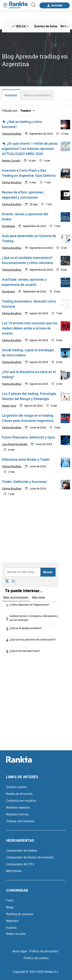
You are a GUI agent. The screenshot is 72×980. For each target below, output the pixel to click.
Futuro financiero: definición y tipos (28, 437)
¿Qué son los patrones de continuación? (33, 639)
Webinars (12, 921)
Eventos (11, 928)
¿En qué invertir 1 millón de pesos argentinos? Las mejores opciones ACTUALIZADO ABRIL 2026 (30, 149)
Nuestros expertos (18, 807)
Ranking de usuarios (20, 914)
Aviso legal (20, 951)
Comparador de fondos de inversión (30, 857)
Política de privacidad (44, 951)
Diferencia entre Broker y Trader (26, 459)
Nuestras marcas (17, 814)
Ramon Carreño (11, 161)
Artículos (11, 95)
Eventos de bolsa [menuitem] (46, 26)
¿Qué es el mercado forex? (25, 651)
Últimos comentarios (38, 95)
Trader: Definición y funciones (24, 482)
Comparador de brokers (22, 850)
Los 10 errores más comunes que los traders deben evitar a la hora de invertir (30, 328)
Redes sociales (16, 934)
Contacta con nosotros (21, 801)
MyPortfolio (14, 871)
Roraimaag (8, 226)
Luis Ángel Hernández (15, 444)
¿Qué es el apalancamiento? (26, 628)
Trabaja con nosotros (20, 821)
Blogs (10, 907)
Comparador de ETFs (20, 864)
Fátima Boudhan (12, 134)
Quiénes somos (16, 787)
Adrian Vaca (9, 406)
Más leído (39, 597)
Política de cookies (36, 958)
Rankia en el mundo (19, 794)
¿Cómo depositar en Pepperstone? (29, 605)
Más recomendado (16, 597)
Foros (10, 900)
